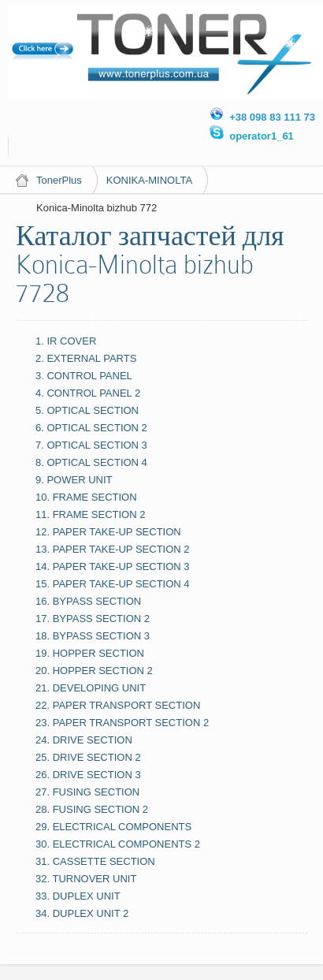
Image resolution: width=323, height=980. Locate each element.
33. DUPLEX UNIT (78, 896)
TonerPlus (59, 180)
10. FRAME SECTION (86, 497)
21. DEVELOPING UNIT (91, 688)
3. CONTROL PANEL (84, 376)
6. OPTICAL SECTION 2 (91, 428)
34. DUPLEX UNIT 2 (82, 913)
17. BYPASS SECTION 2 (93, 619)
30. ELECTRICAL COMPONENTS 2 (118, 844)
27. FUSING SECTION (87, 792)
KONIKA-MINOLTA (149, 180)
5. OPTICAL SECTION (87, 410)
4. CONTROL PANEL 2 (88, 393)
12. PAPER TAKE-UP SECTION (108, 532)
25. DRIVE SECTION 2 (88, 757)
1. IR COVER (66, 341)
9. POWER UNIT (74, 480)
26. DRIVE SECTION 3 (88, 775)
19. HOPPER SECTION (90, 653)
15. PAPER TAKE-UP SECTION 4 (113, 584)
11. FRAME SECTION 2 (90, 514)
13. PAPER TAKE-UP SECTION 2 (113, 549)
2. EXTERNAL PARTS (86, 358)
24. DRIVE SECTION (84, 740)
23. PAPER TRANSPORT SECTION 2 (122, 723)
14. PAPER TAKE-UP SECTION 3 (113, 566)
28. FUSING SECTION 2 (92, 809)
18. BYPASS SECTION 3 (93, 636)
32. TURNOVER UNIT (86, 879)
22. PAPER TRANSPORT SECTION (118, 705)
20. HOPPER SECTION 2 (94, 671)
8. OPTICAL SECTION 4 (91, 462)
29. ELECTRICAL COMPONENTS (113, 827)
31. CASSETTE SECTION (95, 861)
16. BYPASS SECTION (88, 601)
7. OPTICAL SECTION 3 (91, 445)
